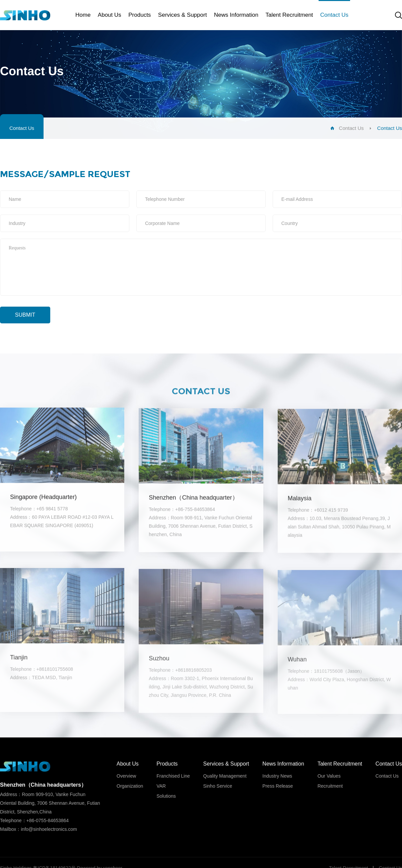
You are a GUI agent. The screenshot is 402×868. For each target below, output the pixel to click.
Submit (25, 315)
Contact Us (22, 128)
